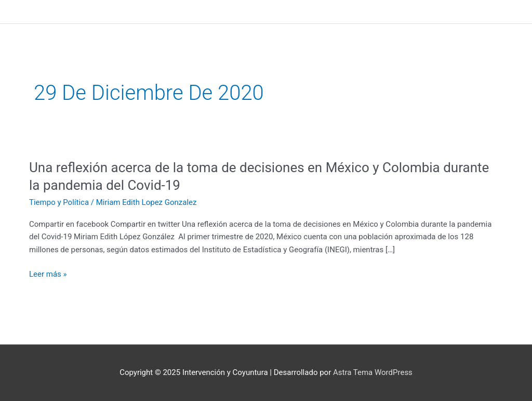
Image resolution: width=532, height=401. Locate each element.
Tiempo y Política (59, 202)
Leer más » (48, 274)
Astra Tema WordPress (373, 372)
